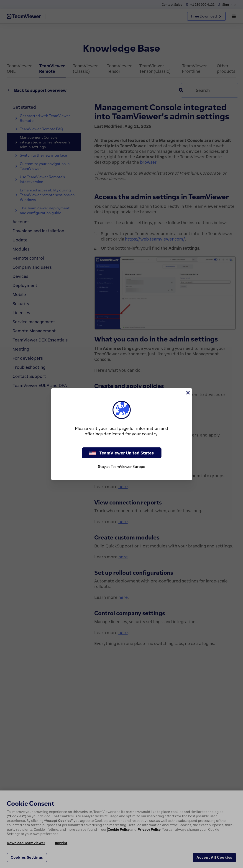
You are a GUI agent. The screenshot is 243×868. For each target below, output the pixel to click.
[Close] (188, 393)
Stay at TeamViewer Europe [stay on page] (122, 467)
